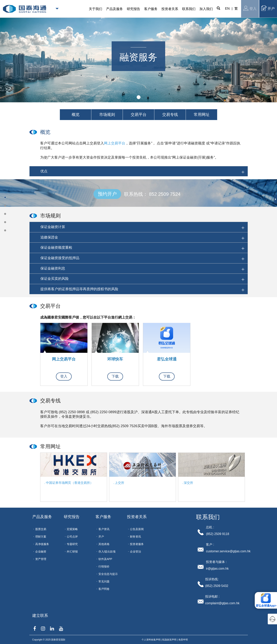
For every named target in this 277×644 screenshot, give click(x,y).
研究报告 (72, 517)
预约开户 (107, 194)
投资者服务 (137, 544)
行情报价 (104, 566)
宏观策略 (72, 529)
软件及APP (105, 559)
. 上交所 (119, 483)
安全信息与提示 (108, 574)
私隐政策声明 (169, 640)
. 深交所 (188, 483)
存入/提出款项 (107, 552)
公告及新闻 (137, 529)
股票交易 (41, 529)
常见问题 (104, 581)
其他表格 (104, 544)
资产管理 (41, 559)
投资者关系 (137, 517)
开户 (268, 8)
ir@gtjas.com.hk (217, 569)
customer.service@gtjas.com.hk (228, 551)
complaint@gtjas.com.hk (222, 603)
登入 (250, 8)
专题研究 (72, 544)
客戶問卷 (104, 589)
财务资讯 (135, 537)
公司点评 (72, 537)
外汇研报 (72, 552)
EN (227, 9)
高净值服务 (42, 544)
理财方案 (41, 537)
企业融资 (41, 552)
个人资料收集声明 (151, 640)
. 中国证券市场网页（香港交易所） (69, 483)
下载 (115, 376)
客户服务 (103, 517)
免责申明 (183, 640)
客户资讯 (104, 529)
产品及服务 (42, 517)
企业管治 (135, 552)
